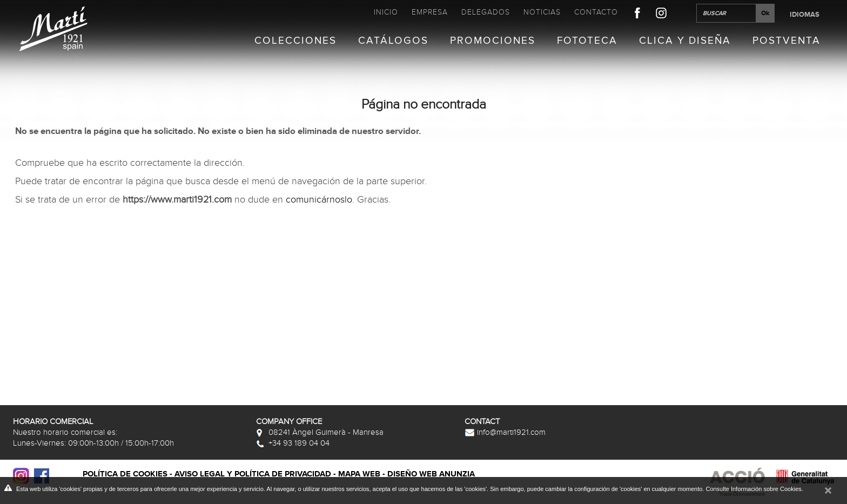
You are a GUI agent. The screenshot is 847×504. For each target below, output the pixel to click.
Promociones (493, 41)
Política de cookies (125, 474)
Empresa (430, 12)
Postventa (786, 41)
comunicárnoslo (319, 200)
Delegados (486, 12)
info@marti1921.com (505, 432)
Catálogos (393, 41)
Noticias (542, 12)
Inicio (386, 12)
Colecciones (295, 41)
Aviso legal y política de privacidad (253, 474)
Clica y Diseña (685, 41)
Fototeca (587, 41)
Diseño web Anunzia (431, 474)
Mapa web (359, 474)
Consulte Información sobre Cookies (753, 489)
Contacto (596, 12)
